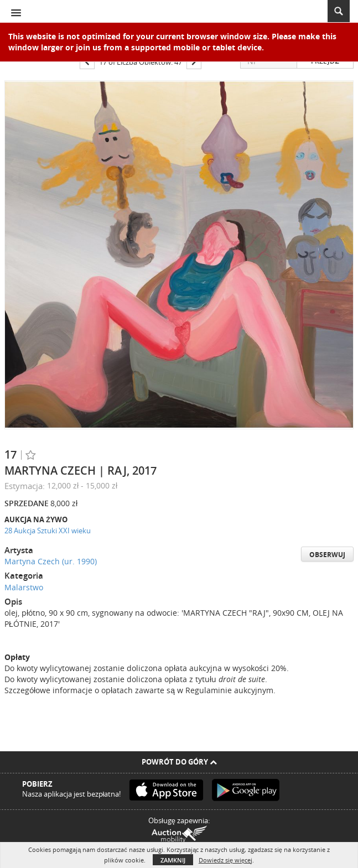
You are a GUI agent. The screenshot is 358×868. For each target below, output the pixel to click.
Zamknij (173, 860)
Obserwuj (327, 555)
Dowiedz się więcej (225, 860)
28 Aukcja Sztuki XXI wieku (48, 531)
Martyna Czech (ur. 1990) (51, 561)
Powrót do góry (179, 762)
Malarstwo (24, 587)
